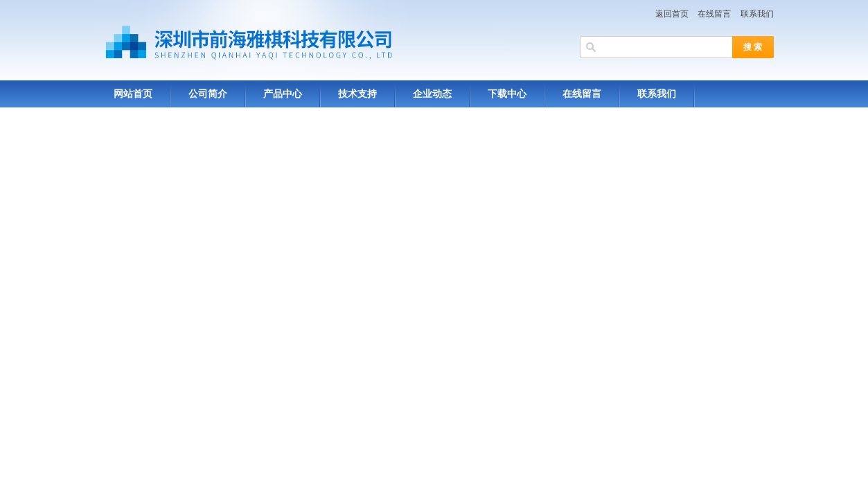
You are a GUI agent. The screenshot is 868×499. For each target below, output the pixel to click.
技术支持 (357, 94)
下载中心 (507, 94)
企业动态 (432, 94)
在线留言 (714, 14)
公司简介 (208, 94)
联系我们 (757, 14)
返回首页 (672, 14)
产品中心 (283, 94)
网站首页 (133, 94)
